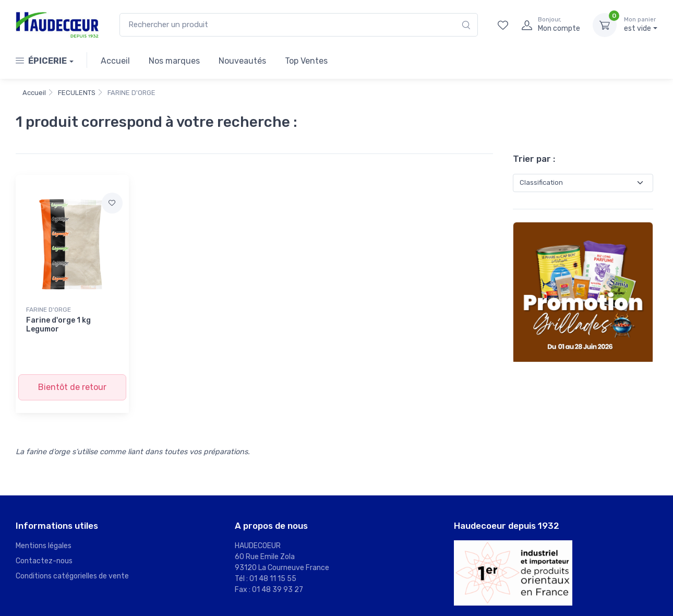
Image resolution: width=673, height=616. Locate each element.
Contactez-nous (44, 561)
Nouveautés (242, 61)
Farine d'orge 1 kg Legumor (58, 325)
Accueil (115, 61)
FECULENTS (77, 93)
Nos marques (174, 61)
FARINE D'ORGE (49, 310)
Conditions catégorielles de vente (72, 576)
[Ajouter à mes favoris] (112, 203)
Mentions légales (44, 546)
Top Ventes (306, 61)
